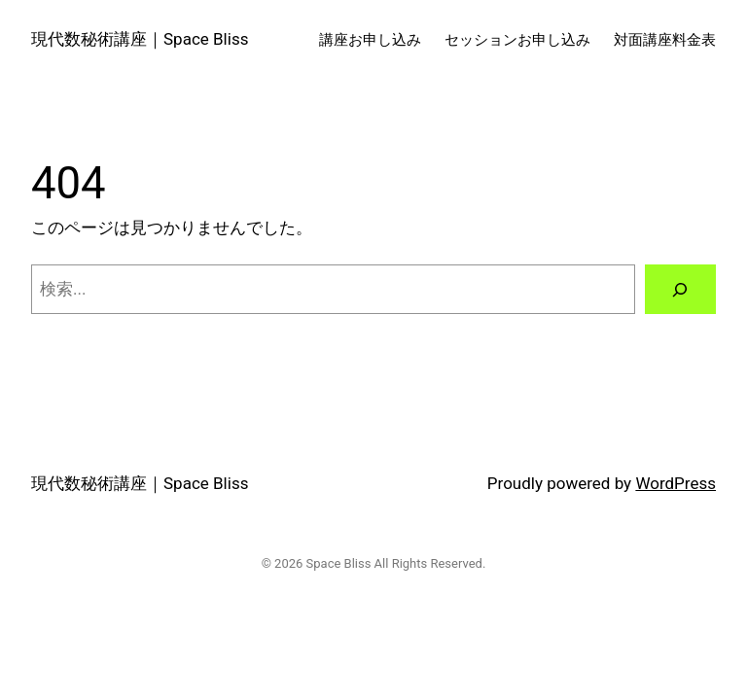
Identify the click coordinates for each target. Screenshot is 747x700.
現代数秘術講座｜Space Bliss (140, 39)
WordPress (676, 483)
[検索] (680, 289)
